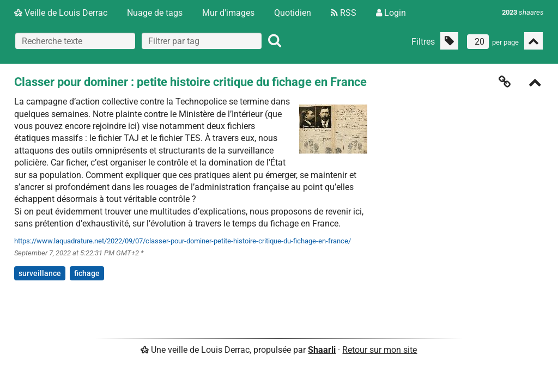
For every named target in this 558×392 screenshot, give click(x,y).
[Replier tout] (533, 41)
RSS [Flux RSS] (344, 13)
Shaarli (322, 350)
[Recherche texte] (75, 41)
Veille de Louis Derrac (61, 13)
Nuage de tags (155, 13)
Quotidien (293, 13)
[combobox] (202, 41)
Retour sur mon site (380, 350)
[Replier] (535, 84)
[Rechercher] (275, 41)
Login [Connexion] (391, 13)
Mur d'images (228, 13)
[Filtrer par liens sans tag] (449, 41)
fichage (87, 273)
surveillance (40, 273)
